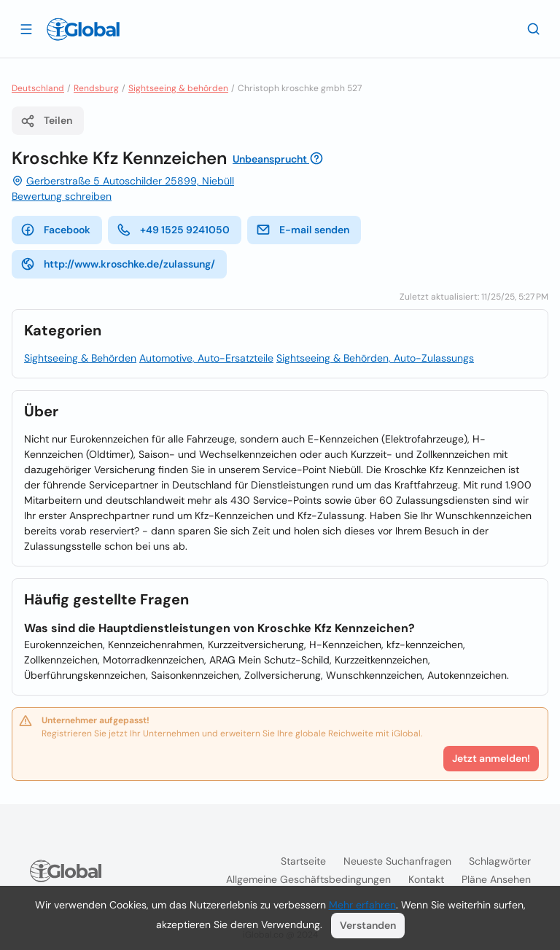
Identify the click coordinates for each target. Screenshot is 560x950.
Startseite (303, 861)
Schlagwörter (500, 861)
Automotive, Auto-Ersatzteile (206, 358)
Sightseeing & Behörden (80, 358)
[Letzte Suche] (534, 28)
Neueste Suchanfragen (397, 861)
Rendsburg (96, 88)
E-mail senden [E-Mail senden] (303, 230)
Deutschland (38, 88)
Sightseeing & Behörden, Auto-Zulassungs (375, 358)
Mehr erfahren (362, 905)
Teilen (46, 121)
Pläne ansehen (496, 879)
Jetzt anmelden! (491, 758)
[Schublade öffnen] (26, 28)
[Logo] (83, 29)
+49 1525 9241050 (173, 230)
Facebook (55, 230)
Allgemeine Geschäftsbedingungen (308, 879)
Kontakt (426, 879)
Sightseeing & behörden (178, 88)
